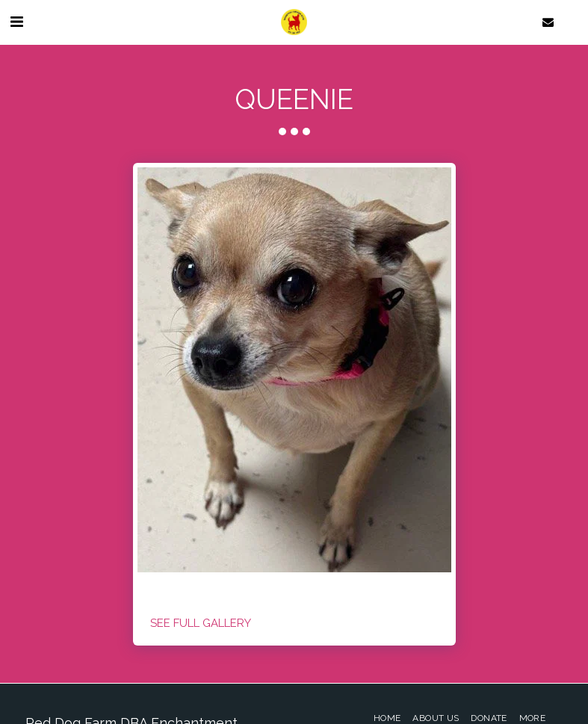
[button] (16, 22)
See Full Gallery (201, 623)
